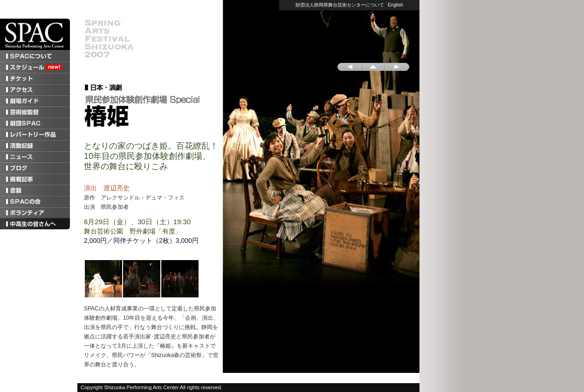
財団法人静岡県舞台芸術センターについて (340, 5)
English (395, 5)
